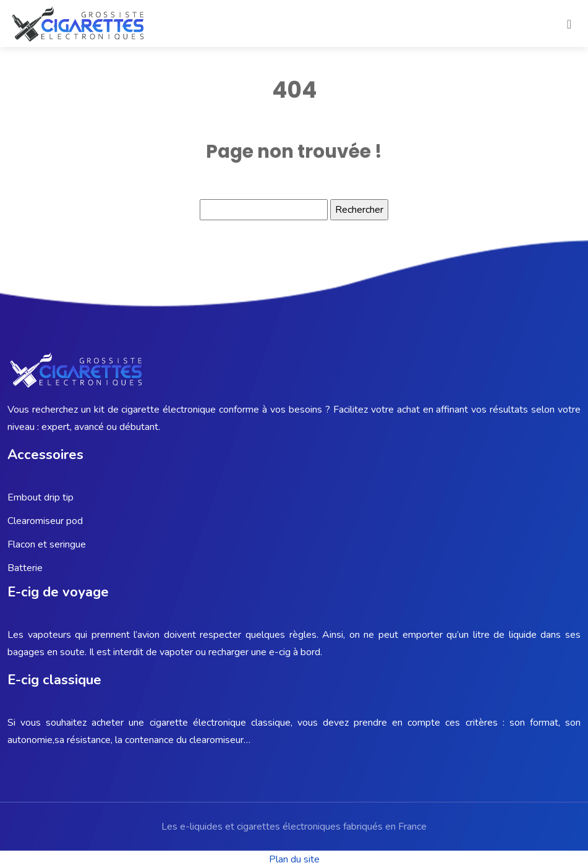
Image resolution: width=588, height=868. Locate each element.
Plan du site (294, 859)
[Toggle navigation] (569, 24)
